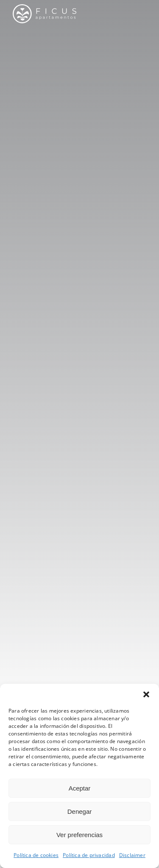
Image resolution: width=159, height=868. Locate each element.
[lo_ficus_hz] (45, 7)
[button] (146, 694)
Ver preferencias (79, 835)
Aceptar (80, 788)
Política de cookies (36, 855)
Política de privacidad (89, 855)
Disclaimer (132, 855)
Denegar (80, 811)
